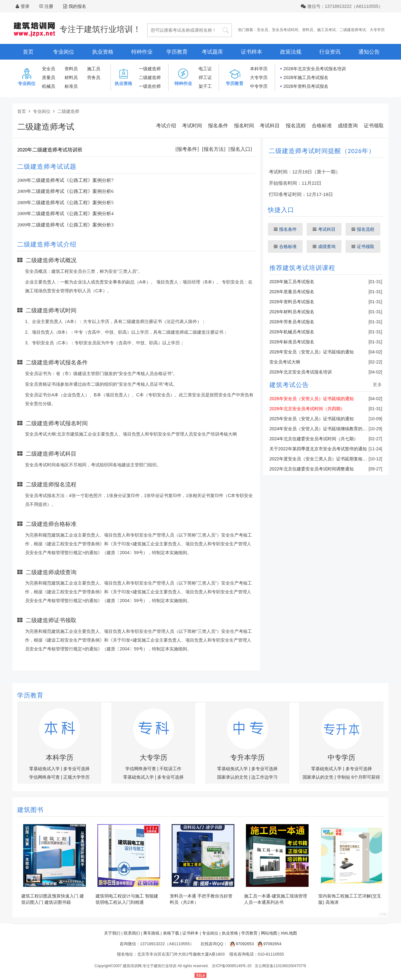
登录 (25, 6)
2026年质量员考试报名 (292, 292)
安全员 (263, 30)
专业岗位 (64, 52)
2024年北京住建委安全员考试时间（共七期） (314, 439)
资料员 (308, 30)
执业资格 (103, 52)
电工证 (205, 69)
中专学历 (259, 86)
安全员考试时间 (285, 30)
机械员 (49, 86)
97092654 (268, 944)
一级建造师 (150, 69)
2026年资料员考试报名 (306, 86)
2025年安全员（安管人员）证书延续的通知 (312, 419)
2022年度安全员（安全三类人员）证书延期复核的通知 (323, 459)
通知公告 (369, 52)
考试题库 (212, 52)
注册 (49, 6)
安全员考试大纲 (285, 362)
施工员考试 (326, 30)
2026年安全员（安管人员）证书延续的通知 (312, 352)
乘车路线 (151, 933)
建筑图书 (30, 810)
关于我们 (112, 933)
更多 (378, 384)
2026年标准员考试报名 (292, 342)
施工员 (94, 69)
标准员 (71, 86)
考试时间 (192, 126)
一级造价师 (150, 86)
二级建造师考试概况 (47, 260)
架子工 (205, 86)
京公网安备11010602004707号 (281, 966)
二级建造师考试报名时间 (52, 423)
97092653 (241, 944)
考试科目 (270, 126)
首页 (28, 52)
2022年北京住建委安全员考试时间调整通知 (312, 469)
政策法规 (291, 52)
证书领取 (374, 126)
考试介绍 (166, 126)
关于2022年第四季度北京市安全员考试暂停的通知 (318, 449)
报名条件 (218, 126)
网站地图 (269, 933)
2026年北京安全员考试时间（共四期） (307, 409)
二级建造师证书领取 (47, 620)
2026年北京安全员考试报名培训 (315, 69)
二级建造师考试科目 (47, 454)
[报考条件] (187, 149)
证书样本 (252, 52)
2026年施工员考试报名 (306, 77)
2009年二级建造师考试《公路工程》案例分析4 (65, 214)
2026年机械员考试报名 (292, 332)
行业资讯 (330, 52)
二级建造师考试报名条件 (52, 363)
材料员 (71, 77)
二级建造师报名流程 (47, 485)
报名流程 (296, 126)
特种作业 (142, 52)
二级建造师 (150, 77)
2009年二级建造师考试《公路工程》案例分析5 (65, 203)
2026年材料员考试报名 (292, 312)
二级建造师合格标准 (47, 524)
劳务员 (94, 77)
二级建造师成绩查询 (47, 572)
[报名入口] (240, 149)
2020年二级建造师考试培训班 (50, 150)
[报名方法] (214, 149)
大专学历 (377, 30)
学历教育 (177, 52)
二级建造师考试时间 (47, 310)
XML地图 (289, 933)
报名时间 (244, 126)
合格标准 (322, 126)
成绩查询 (348, 126)
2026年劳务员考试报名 (292, 322)
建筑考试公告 (289, 385)
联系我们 (132, 933)
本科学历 (259, 69)
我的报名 (75, 6)
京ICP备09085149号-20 (232, 966)
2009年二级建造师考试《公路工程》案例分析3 (65, 225)
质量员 (49, 77)
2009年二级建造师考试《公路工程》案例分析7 (65, 180)
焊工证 (205, 77)
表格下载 (171, 933)
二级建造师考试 (353, 30)
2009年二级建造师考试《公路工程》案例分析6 (65, 191)
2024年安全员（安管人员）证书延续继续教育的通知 (320, 429)
